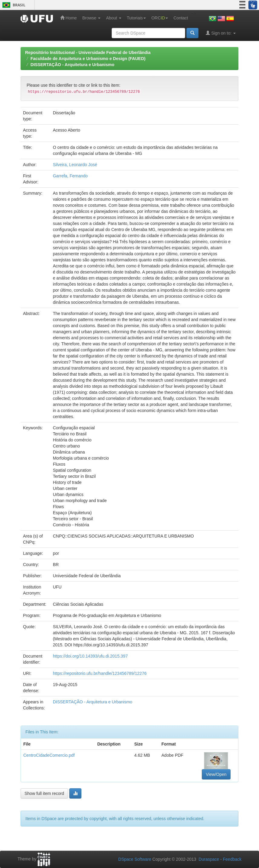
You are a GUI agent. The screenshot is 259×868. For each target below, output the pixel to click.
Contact (181, 18)
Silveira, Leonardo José (75, 165)
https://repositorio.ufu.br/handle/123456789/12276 (100, 673)
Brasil (13, 5)
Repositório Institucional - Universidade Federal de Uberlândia (88, 52)
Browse (92, 18)
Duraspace (209, 859)
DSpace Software (135, 859)
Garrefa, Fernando (70, 176)
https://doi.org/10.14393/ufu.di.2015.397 (90, 656)
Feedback (232, 859)
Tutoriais (136, 18)
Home (69, 18)
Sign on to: (221, 33)
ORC (160, 18)
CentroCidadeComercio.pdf (49, 755)
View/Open (216, 774)
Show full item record (44, 793)
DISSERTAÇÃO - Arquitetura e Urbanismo (72, 65)
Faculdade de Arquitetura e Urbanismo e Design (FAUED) (88, 59)
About (113, 18)
